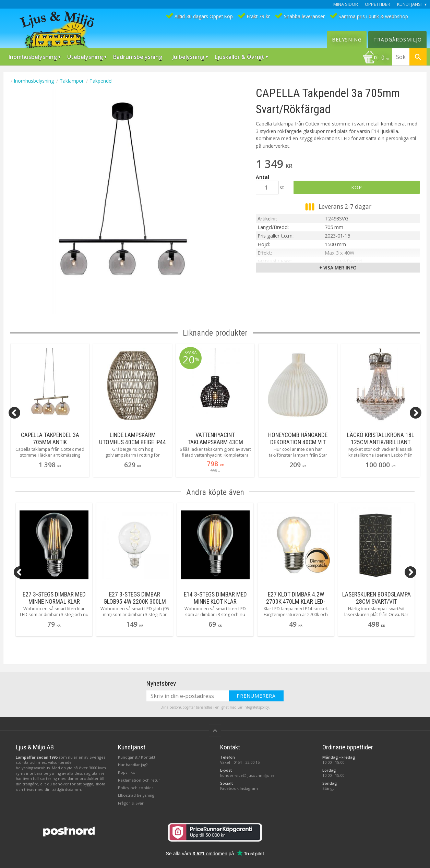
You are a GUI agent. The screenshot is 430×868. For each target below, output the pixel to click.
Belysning (347, 40)
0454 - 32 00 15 (247, 762)
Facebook (229, 788)
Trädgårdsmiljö (398, 40)
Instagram (249, 788)
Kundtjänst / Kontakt (137, 757)
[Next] (416, 413)
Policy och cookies (136, 788)
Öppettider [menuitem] (378, 4)
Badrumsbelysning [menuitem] (138, 57)
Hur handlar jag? (133, 765)
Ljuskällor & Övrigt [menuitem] (240, 57)
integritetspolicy (256, 707)
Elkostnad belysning (136, 795)
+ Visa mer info (338, 268)
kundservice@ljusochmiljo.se (247, 775)
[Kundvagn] (376, 58)
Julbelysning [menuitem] (188, 57)
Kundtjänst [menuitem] (410, 4)
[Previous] (14, 413)
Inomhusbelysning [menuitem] (33, 57)
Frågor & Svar (131, 803)
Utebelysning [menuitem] (85, 57)
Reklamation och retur (139, 780)
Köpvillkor (128, 772)
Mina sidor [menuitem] (346, 4)
